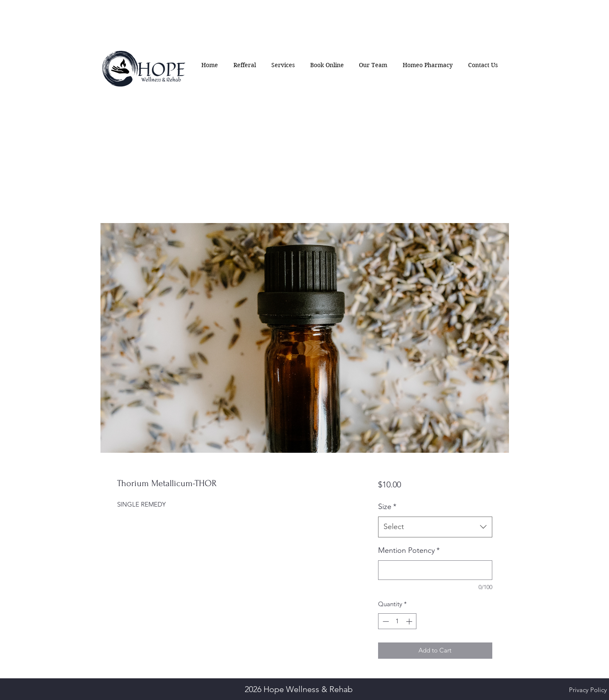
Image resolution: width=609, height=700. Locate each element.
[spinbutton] (397, 621)
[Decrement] (385, 621)
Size (387, 507)
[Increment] (410, 621)
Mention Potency (409, 550)
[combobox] (435, 527)
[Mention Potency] (435, 570)
